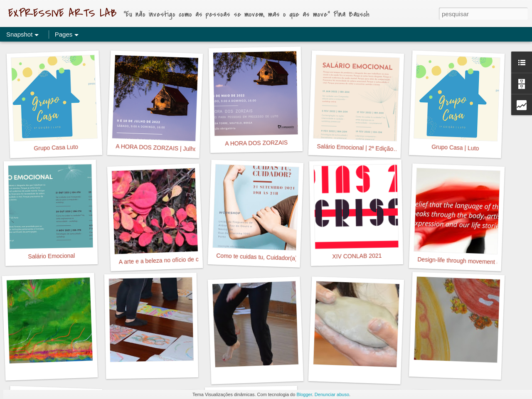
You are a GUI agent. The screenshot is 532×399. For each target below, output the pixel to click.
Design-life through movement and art (466, 261)
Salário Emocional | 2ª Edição (355, 148)
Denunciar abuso (332, 394)
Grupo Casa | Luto (455, 148)
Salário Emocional (51, 256)
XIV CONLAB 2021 (357, 256)
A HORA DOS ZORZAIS (256, 143)
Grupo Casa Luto (56, 148)
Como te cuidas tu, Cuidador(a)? (258, 257)
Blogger (304, 394)
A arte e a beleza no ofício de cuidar (165, 260)
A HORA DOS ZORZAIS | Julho (156, 148)
